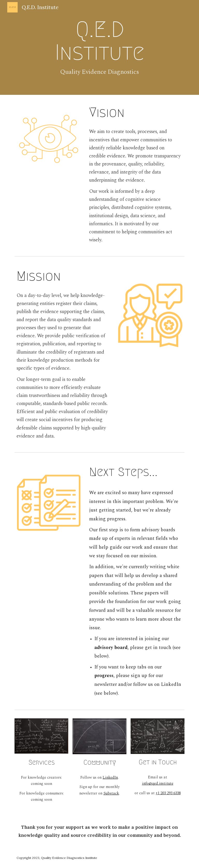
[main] (99, 47)
